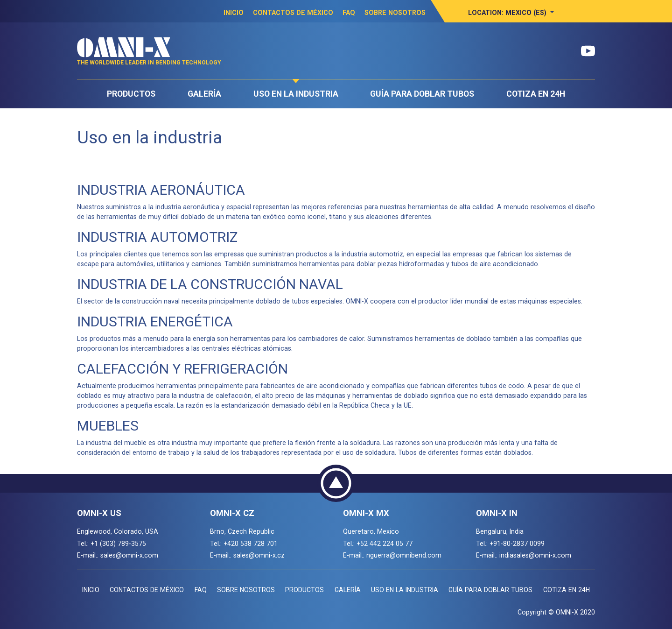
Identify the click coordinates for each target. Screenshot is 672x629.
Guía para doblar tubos (422, 94)
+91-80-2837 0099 (517, 544)
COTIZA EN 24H (536, 94)
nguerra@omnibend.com (404, 555)
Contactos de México (293, 13)
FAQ (349, 13)
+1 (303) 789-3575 (118, 544)
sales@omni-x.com (129, 555)
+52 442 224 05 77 (385, 544)
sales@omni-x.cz (259, 555)
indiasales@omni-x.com (535, 555)
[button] (511, 13)
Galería (204, 94)
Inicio (234, 13)
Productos (131, 94)
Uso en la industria (296, 94)
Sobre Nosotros (395, 13)
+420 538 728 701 (251, 544)
